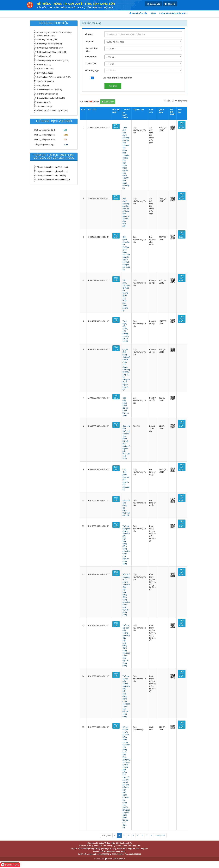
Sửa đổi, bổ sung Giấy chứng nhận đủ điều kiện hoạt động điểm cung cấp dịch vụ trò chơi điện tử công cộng (126, 595)
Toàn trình (116, 468)
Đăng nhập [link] (153, 4)
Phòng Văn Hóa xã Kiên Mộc (174, 13)
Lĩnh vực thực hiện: (91, 50)
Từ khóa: (89, 34)
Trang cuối (160, 835)
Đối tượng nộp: (92, 71)
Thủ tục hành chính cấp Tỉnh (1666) (53, 167)
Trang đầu (106, 835)
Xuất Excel (108, 102)
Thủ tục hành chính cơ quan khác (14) (54, 180)
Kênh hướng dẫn (138, 13)
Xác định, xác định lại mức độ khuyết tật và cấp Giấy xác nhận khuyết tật (126, 295)
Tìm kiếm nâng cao (91, 23)
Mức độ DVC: (91, 57)
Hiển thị (167, 101)
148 (65, 130)
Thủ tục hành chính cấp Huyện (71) (53, 171)
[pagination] (174, 101)
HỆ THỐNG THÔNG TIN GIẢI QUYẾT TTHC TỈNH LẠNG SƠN (76, 4)
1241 (66, 135)
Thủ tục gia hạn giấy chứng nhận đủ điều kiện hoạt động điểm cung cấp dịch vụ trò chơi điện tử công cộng (126, 645)
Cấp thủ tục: (91, 64)
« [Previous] (115, 835)
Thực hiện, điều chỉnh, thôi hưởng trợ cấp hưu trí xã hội (126, 331)
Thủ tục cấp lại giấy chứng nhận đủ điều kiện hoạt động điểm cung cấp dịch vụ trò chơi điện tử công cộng (126, 696)
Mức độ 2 (116, 348)
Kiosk (153, 13)
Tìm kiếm (113, 86)
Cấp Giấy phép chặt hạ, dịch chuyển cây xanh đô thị (126, 480)
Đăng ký (170, 4)
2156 (66, 145)
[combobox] (143, 42)
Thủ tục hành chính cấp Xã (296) (52, 175)
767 (65, 140)
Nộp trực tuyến (182, 125)
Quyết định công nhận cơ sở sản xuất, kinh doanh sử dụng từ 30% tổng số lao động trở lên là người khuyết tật (126, 370)
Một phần (116, 126)
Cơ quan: (89, 41)
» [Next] (152, 835)
